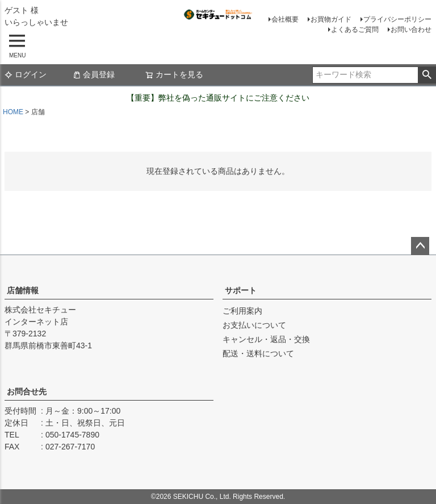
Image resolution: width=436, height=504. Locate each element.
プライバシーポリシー (397, 19)
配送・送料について (258, 353)
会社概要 (285, 19)
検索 (427, 75)
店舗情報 (23, 290)
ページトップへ (420, 246)
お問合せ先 (27, 391)
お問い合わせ (411, 30)
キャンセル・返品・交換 (266, 339)
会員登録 (94, 74)
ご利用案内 (242, 311)
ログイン (26, 74)
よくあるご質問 (355, 30)
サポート (241, 290)
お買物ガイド (331, 19)
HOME (13, 112)
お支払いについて (254, 325)
